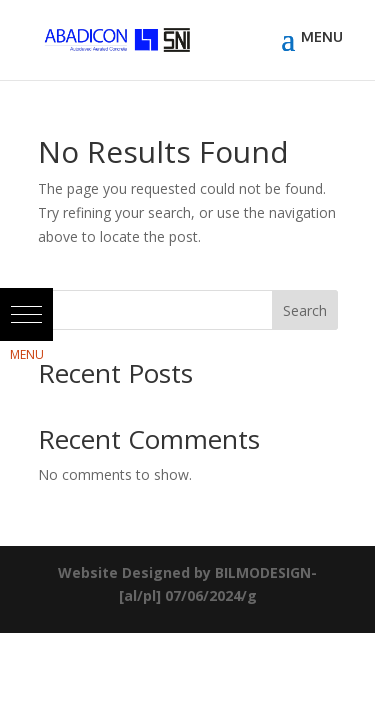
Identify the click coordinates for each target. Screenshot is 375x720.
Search (305, 310)
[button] (26, 314)
